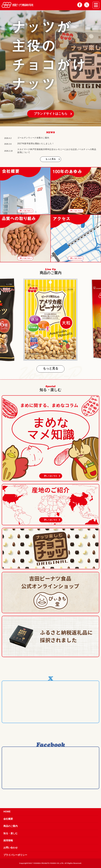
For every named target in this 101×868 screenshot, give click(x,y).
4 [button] (55, 124)
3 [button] (52, 124)
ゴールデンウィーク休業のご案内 (33, 138)
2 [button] (49, 124)
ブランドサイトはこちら (51, 114)
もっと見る (51, 159)
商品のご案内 (11, 826)
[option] (50, 68)
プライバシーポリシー (15, 855)
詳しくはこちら (51, 476)
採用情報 (8, 840)
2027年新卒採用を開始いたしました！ (36, 144)
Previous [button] (3, 320)
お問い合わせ (11, 848)
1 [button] (46, 124)
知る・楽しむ (11, 833)
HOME (7, 812)
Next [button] (98, 320)
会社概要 (8, 819)
